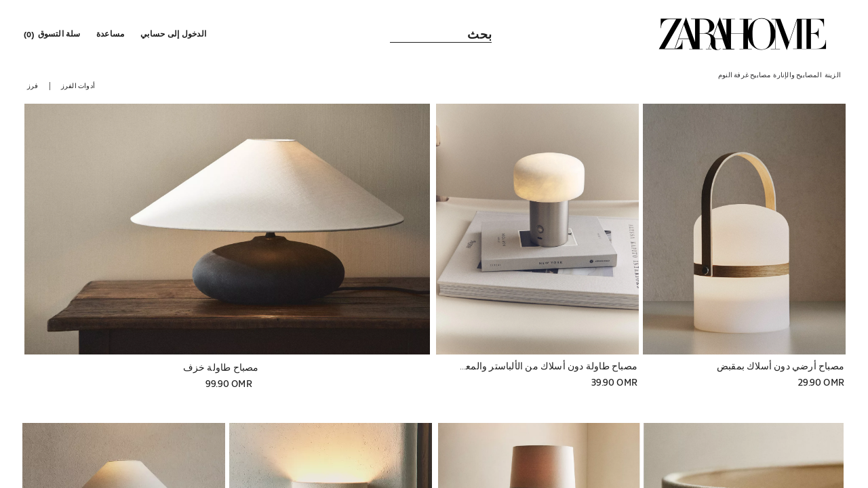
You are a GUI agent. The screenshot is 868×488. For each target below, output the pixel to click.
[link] (743, 34)
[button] (175, 34)
